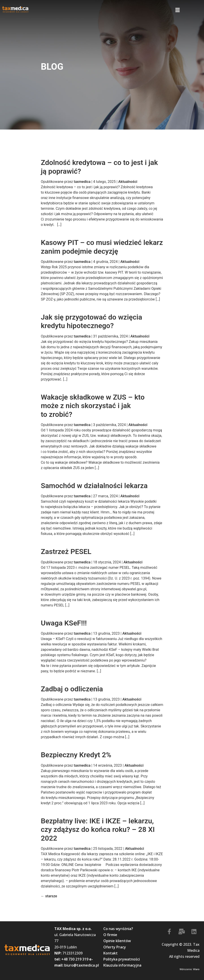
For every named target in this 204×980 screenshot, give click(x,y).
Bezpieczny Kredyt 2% (76, 755)
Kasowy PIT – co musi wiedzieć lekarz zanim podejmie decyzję (102, 247)
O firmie (110, 935)
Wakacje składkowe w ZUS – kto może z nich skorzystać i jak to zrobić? (93, 406)
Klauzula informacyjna (122, 965)
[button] (177, 10)
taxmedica (82, 182)
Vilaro (196, 969)
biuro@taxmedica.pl (82, 965)
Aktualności (128, 182)
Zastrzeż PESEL (66, 552)
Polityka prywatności (122, 959)
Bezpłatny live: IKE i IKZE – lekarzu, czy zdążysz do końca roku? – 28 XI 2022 (98, 830)
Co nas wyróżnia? (118, 929)
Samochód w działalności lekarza (94, 486)
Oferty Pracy (115, 947)
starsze (49, 896)
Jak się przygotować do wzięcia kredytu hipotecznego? (91, 321)
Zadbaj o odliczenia (72, 689)
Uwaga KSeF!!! (64, 623)
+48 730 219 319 (75, 959)
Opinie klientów (117, 941)
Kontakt (110, 953)
